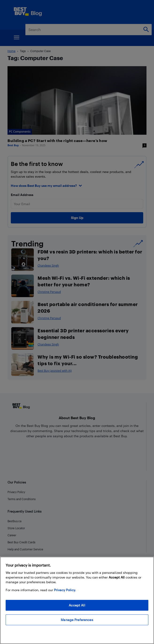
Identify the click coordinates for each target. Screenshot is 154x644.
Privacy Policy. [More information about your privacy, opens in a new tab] (65, 590)
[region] (77, 600)
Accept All (77, 605)
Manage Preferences (77, 620)
